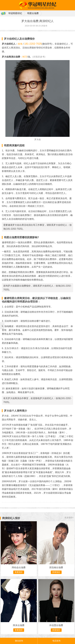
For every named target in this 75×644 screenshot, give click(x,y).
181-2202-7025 (33, 44)
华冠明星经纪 (15, 13)
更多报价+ (69, 518)
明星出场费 (33, 13)
